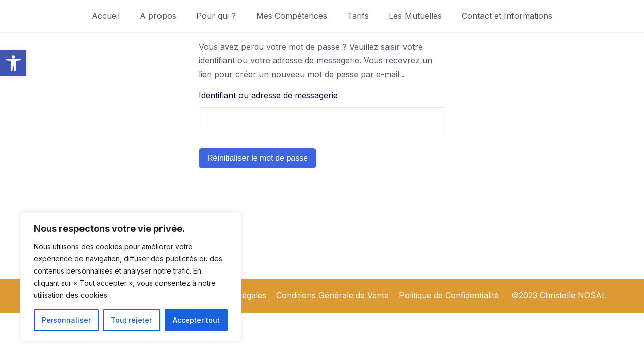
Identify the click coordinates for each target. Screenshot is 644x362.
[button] (13, 63)
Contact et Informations (507, 16)
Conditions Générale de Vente (333, 295)
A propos (158, 16)
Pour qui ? (216, 16)
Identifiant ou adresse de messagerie (268, 95)
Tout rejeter (131, 320)
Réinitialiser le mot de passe (258, 158)
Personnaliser (66, 320)
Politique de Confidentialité (449, 295)
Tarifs (358, 16)
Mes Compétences (292, 16)
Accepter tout (196, 320)
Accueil (106, 16)
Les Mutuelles (415, 16)
